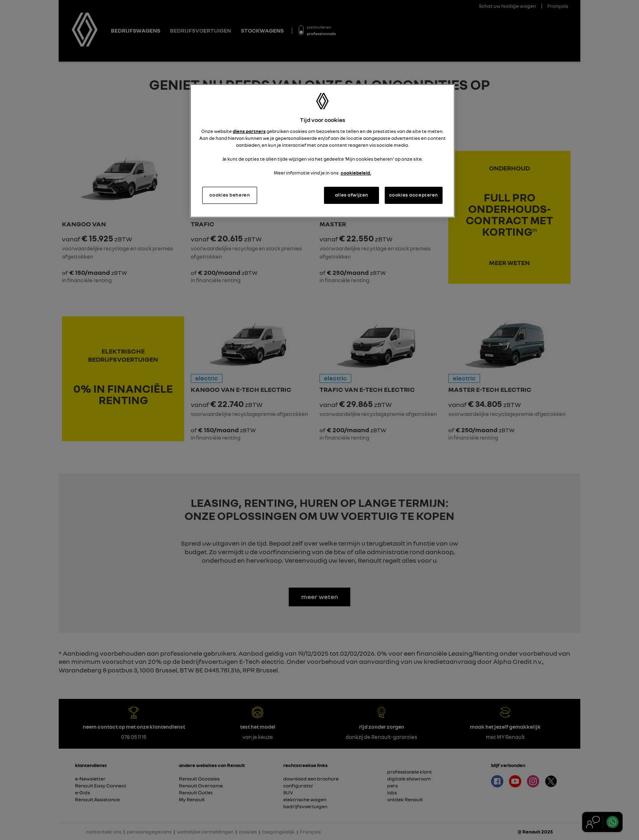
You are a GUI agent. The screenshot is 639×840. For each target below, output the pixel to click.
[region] (322, 151)
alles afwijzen (352, 195)
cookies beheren (230, 195)
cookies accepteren (414, 195)
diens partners (249, 131)
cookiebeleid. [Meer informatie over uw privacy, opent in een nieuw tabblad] (356, 173)
